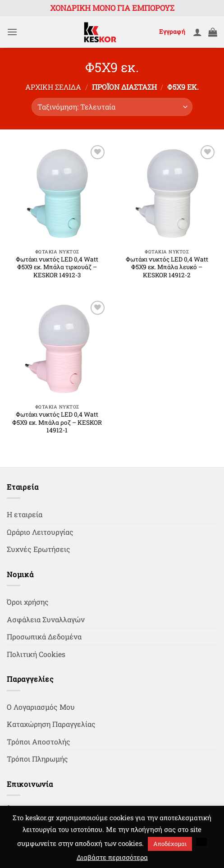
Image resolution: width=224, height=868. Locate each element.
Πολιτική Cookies (36, 654)
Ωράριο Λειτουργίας (40, 532)
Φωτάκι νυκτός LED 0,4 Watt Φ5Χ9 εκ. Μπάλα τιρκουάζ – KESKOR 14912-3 (57, 267)
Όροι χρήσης (28, 602)
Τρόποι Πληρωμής (37, 759)
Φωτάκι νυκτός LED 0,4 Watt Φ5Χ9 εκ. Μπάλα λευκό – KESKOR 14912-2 (167, 267)
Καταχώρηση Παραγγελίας (51, 724)
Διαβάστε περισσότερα (112, 857)
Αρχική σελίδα (53, 87)
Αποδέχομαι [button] (170, 844)
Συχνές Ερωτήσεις (39, 549)
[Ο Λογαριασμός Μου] (197, 32)
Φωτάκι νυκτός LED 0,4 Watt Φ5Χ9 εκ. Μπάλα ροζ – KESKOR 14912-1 (57, 423)
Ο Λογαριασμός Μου (41, 707)
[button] (12, 32)
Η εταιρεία (25, 514)
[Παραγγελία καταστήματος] (112, 107)
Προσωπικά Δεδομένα (44, 636)
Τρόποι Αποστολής (39, 742)
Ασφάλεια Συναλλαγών (46, 619)
